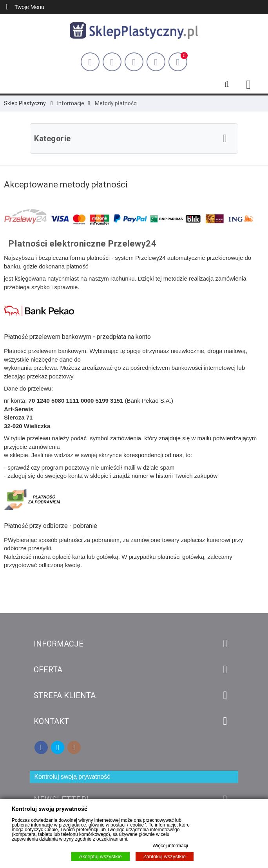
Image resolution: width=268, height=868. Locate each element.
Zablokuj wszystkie (165, 856)
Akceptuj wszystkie (100, 856)
